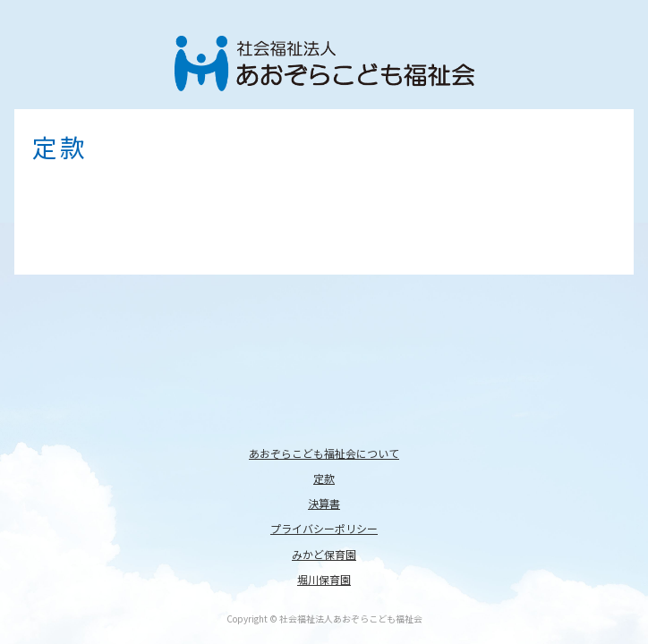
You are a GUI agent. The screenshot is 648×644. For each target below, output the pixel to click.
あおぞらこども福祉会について (324, 453)
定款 (324, 478)
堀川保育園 (324, 579)
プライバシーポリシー (324, 528)
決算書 (324, 503)
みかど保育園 (324, 554)
